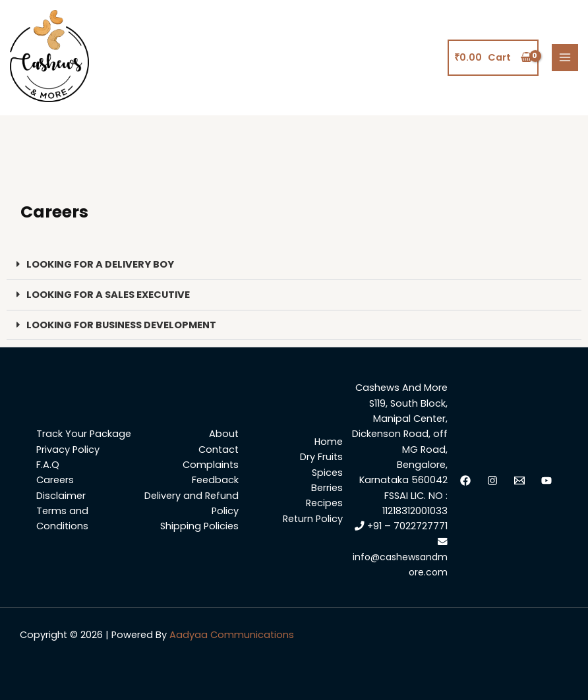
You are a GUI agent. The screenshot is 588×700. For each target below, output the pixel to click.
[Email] (519, 481)
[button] (294, 265)
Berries (327, 488)
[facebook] (465, 481)
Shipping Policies (199, 526)
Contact (219, 450)
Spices (327, 473)
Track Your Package (84, 434)
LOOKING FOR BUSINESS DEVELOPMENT (121, 325)
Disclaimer (61, 496)
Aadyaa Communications (232, 635)
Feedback (215, 480)
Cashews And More (401, 388)
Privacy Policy (68, 450)
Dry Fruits (321, 457)
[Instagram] (492, 481)
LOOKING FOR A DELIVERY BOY (100, 264)
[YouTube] (546, 481)
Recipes (324, 503)
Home (329, 442)
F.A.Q (48, 465)
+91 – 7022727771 (401, 526)
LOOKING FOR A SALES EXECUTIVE (108, 295)
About (224, 434)
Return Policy (313, 519)
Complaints (211, 465)
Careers (55, 480)
